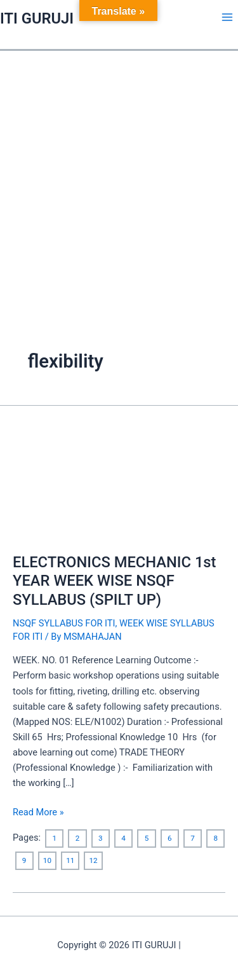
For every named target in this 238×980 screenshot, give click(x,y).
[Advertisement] (119, 176)
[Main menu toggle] (227, 17)
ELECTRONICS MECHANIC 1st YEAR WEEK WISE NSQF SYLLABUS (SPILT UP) (114, 581)
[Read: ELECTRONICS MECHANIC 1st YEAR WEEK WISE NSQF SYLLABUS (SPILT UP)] (119, 481)
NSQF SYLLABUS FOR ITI (64, 623)
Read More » (38, 811)
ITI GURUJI (37, 18)
